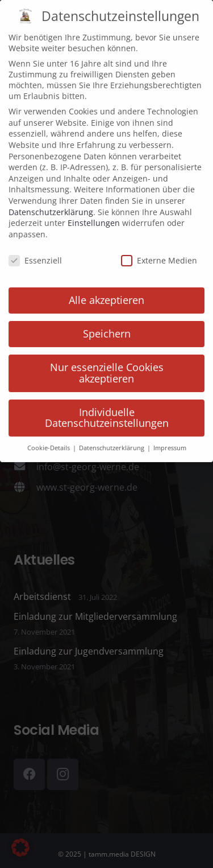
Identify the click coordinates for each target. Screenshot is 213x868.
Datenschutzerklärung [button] (112, 430)
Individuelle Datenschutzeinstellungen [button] (107, 400)
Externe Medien (159, 242)
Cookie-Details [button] (49, 430)
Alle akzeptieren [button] (106, 282)
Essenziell (35, 242)
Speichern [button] (107, 315)
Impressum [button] (170, 430)
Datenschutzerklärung (51, 194)
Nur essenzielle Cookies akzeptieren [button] (107, 355)
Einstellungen (94, 205)
